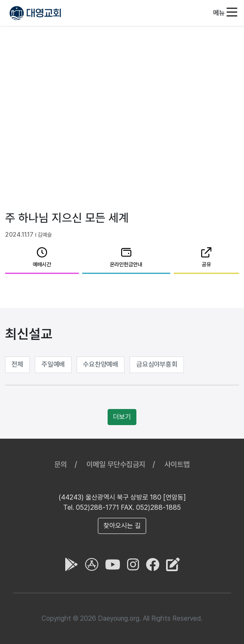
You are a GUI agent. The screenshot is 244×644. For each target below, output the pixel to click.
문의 (61, 464)
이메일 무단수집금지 (116, 464)
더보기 (122, 417)
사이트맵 (177, 464)
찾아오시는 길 (122, 526)
